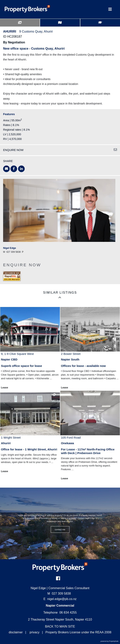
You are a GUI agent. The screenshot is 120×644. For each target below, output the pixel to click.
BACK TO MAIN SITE (60, 626)
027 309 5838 (59, 594)
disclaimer (16, 632)
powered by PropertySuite (109, 641)
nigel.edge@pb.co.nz (62, 599)
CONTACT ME (60, 529)
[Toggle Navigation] (110, 9)
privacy (35, 632)
